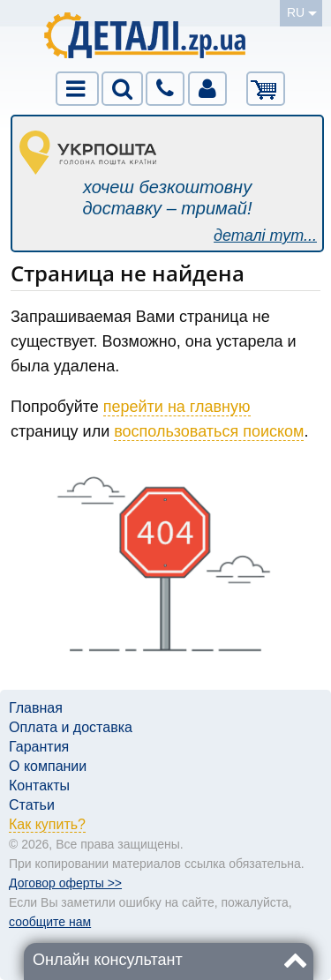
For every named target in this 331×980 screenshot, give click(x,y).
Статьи (32, 805)
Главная (36, 708)
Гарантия (39, 747)
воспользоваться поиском (209, 431)
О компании (48, 766)
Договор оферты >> (65, 883)
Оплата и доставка (71, 727)
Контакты (39, 785)
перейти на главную (177, 407)
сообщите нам (50, 922)
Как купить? (47, 824)
